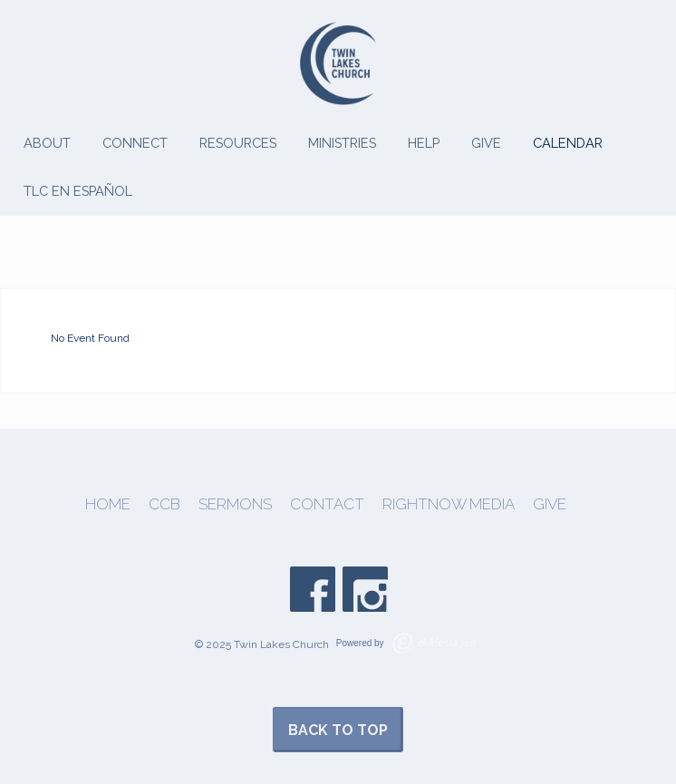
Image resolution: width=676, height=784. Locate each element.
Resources (238, 143)
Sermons (235, 504)
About (47, 143)
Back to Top (338, 730)
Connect (135, 143)
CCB (164, 504)
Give (486, 143)
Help (424, 143)
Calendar (568, 143)
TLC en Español (78, 191)
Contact (327, 504)
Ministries (342, 143)
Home (108, 504)
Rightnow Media (449, 504)
